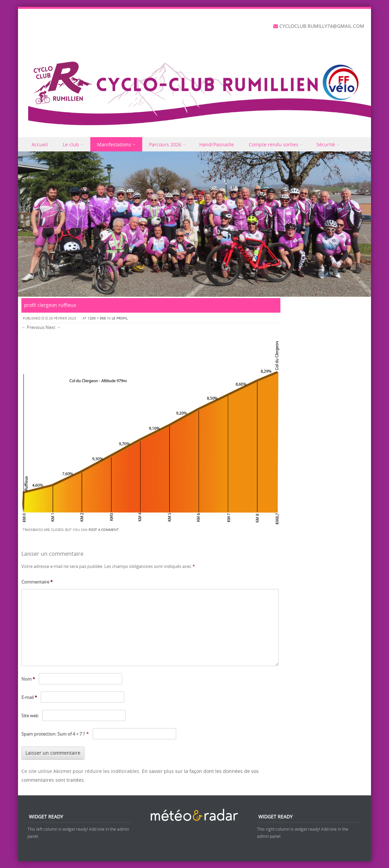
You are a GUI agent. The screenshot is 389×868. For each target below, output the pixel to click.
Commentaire (37, 582)
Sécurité (326, 144)
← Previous (33, 327)
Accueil (40, 144)
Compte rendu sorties (274, 144)
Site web (30, 716)
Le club (71, 144)
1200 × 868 (97, 318)
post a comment (104, 530)
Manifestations (114, 144)
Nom (28, 679)
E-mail (29, 697)
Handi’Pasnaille (217, 144)
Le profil (120, 318)
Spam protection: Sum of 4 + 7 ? (53, 734)
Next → (53, 327)
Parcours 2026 (165, 144)
